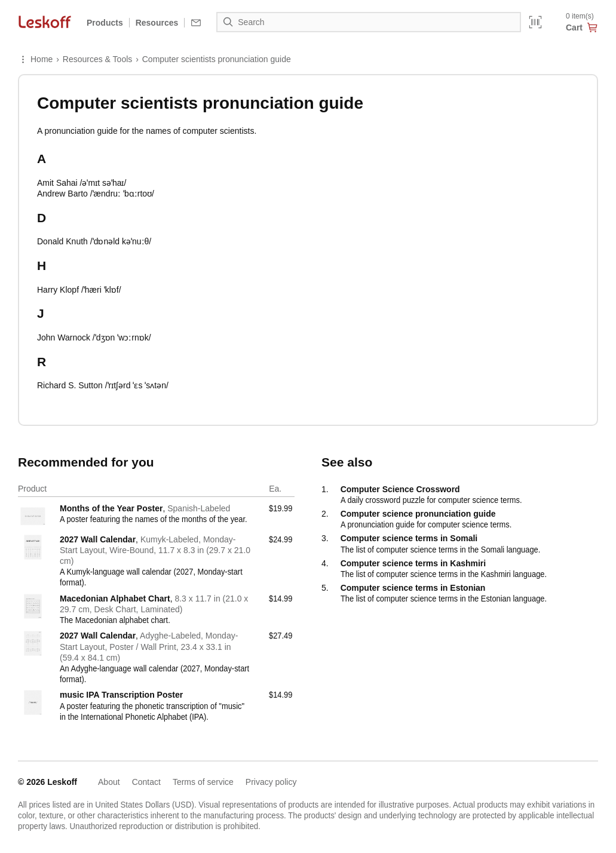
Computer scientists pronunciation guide (217, 59)
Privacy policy (271, 782)
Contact (146, 782)
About (109, 782)
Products (105, 23)
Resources (157, 23)
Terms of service (203, 782)
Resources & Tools (97, 59)
